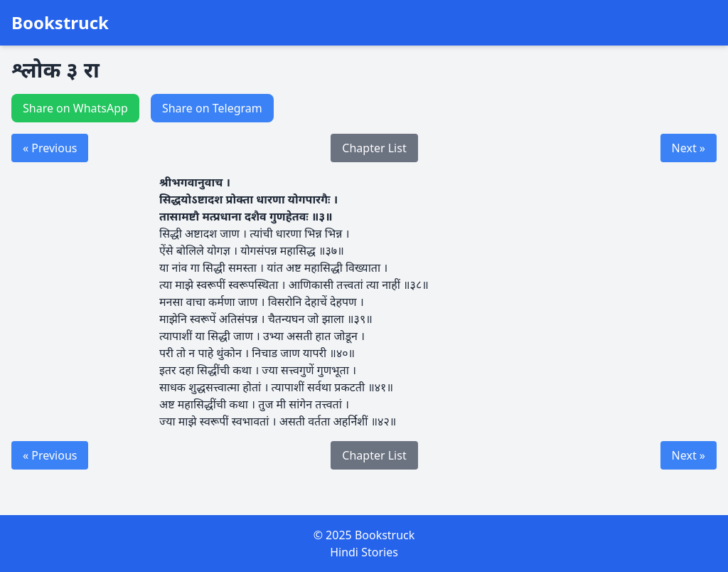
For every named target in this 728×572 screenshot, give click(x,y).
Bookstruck (60, 23)
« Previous (50, 148)
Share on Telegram (212, 108)
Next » (689, 148)
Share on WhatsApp (75, 108)
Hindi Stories (364, 552)
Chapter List (374, 148)
